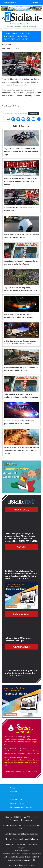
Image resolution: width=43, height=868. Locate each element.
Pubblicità (14, 792)
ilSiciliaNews (21, 509)
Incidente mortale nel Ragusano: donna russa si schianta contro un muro (21, 342)
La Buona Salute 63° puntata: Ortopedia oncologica (18, 639)
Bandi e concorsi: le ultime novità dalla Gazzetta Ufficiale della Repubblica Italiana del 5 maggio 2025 (21, 742)
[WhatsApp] (28, 119)
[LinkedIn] (23, 119)
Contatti (13, 795)
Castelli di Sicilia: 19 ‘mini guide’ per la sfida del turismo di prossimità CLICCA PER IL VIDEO (21, 673)
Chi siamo (14, 788)
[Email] (33, 119)
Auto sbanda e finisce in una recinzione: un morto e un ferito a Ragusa (21, 262)
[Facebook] (13, 119)
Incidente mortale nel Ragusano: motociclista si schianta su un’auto (18, 316)
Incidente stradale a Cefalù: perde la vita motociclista (21, 209)
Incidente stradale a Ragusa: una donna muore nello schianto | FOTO (21, 369)
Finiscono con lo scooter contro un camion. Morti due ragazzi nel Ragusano (21, 396)
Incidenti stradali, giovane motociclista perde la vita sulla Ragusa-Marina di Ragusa (20, 181)
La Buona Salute (22, 614)
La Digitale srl (27, 865)
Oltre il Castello (21, 647)
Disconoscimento (17, 803)
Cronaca (34, 114)
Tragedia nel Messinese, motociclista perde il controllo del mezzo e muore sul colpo (21, 152)
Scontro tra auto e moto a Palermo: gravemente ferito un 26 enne (19, 422)
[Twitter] (18, 119)
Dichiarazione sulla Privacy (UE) (22, 807)
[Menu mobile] (41, 19)
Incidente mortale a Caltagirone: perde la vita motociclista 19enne (21, 236)
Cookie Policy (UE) (17, 799)
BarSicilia (21, 547)
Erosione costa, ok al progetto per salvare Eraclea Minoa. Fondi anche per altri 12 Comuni (21, 450)
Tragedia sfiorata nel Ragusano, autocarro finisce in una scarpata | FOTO (21, 289)
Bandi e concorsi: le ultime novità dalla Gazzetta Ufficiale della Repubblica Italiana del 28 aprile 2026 (21, 762)
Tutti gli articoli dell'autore (11, 106)
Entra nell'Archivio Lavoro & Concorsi (21, 772)
